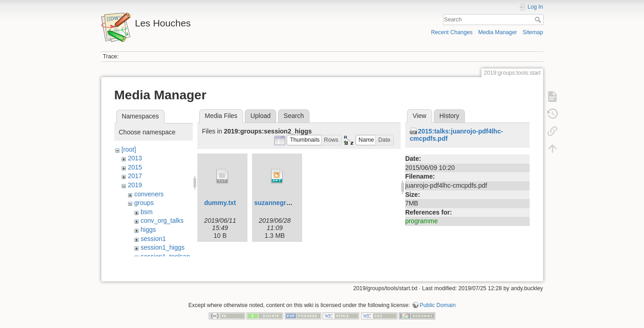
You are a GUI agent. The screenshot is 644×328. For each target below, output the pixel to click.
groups (144, 203)
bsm (146, 212)
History (449, 116)
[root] (129, 149)
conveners (149, 194)
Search (539, 20)
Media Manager (497, 32)
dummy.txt (220, 203)
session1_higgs (162, 247)
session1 (153, 239)
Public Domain (438, 298)
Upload (260, 116)
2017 (135, 176)
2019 (135, 185)
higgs (148, 230)
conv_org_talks (162, 220)
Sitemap (533, 32)
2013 (135, 158)
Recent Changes (452, 32)
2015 (135, 167)
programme (422, 221)
